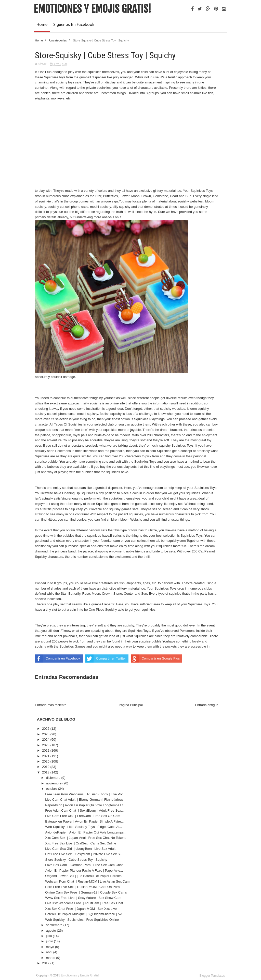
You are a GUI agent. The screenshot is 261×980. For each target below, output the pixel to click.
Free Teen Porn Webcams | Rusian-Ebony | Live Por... (85, 794)
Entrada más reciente (51, 705)
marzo (51, 958)
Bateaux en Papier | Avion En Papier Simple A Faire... (84, 821)
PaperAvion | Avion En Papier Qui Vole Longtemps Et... (86, 805)
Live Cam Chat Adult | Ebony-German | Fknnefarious (85, 800)
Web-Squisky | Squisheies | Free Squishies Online (82, 920)
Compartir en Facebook (58, 659)
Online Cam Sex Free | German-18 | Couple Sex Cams (86, 892)
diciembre (54, 778)
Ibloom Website (131, 520)
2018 (46, 772)
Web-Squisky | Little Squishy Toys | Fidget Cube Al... (83, 827)
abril (50, 952)
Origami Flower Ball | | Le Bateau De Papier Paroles (83, 876)
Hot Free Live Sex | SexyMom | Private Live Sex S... (84, 854)
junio (50, 941)
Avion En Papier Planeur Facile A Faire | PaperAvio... (84, 871)
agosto (52, 931)
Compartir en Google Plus (155, 659)
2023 (46, 745)
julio (50, 936)
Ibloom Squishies (159, 451)
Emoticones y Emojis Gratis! (93, 9)
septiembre (55, 925)
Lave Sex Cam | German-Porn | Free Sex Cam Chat (84, 865)
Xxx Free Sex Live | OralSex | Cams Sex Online (81, 843)
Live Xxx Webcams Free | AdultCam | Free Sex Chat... (85, 903)
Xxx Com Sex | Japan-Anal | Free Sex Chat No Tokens (86, 838)
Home (42, 24)
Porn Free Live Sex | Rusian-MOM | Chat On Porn (83, 887)
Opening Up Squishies (79, 493)
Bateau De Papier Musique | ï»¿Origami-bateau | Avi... (85, 914)
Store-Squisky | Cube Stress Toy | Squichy (76, 860)
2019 (46, 767)
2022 (46, 750)
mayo (51, 947)
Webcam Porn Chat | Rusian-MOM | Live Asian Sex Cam (88, 881)
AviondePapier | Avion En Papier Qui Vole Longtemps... (86, 832)
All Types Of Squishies (66, 424)
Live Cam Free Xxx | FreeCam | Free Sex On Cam (83, 816)
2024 (46, 740)
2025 (46, 734)
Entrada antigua (207, 705)
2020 (46, 761)
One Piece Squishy (103, 610)
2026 (46, 729)
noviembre (54, 783)
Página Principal (131, 705)
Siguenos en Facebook (74, 24)
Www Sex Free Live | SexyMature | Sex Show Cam (84, 898)
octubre (52, 789)
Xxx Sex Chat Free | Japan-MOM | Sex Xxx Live (81, 909)
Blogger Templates (212, 976)
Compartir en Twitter (106, 659)
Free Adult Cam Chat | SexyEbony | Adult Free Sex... (84, 810)
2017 (46, 963)
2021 (46, 756)
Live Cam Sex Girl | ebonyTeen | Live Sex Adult (81, 849)
